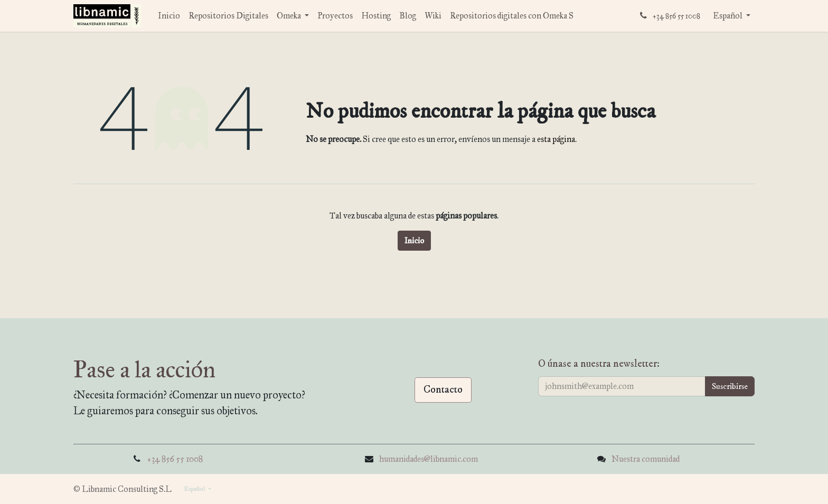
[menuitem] (169, 16)
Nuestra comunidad (646, 459)
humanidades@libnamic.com (429, 459)
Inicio (414, 241)
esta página (556, 139)
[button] (730, 386)
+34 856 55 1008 (175, 459)
